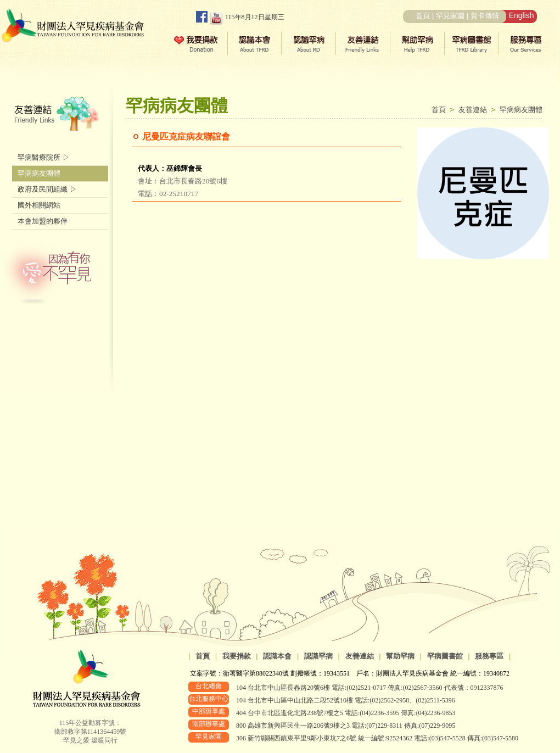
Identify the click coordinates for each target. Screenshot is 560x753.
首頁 (423, 16)
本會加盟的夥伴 (43, 221)
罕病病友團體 (521, 110)
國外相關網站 (39, 205)
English (522, 15)
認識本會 (277, 656)
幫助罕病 (400, 656)
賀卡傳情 (485, 16)
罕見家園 (450, 16)
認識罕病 (318, 656)
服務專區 (489, 656)
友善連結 (475, 110)
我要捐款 (237, 656)
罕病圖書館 (445, 656)
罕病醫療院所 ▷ (44, 157)
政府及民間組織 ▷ (47, 189)
